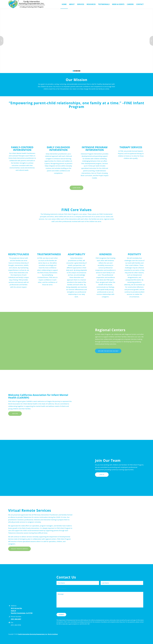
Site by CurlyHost (53, 634)
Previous (2, 41)
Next (151, 41)
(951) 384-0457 (16, 619)
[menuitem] (64, 4)
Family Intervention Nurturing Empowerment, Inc (33, 634)
